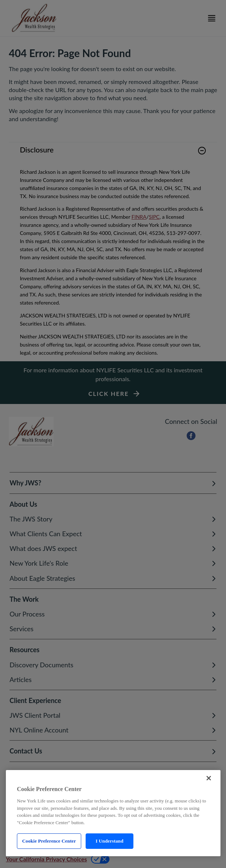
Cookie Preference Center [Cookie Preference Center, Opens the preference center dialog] (49, 841)
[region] (113, 813)
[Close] (209, 778)
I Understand (110, 841)
